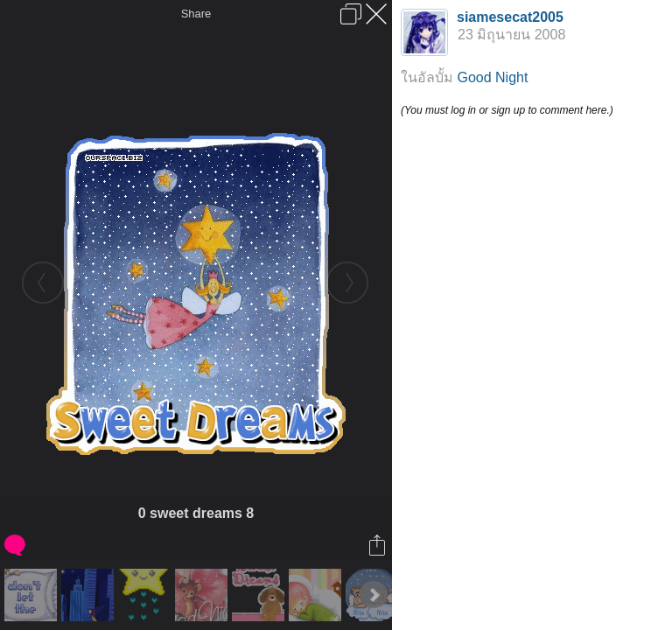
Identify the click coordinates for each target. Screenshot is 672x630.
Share (196, 14)
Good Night (492, 77)
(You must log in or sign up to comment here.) (507, 110)
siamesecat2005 (510, 17)
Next (374, 595)
